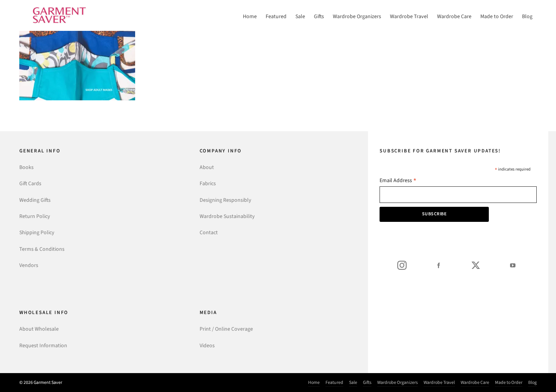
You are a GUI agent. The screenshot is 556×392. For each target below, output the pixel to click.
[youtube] (513, 265)
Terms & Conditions (42, 249)
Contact (209, 232)
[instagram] (402, 265)
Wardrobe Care (475, 382)
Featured (334, 382)
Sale (353, 382)
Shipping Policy (37, 232)
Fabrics (208, 183)
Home (314, 382)
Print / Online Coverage (226, 329)
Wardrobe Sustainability (227, 216)
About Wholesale (39, 329)
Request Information (43, 346)
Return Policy (35, 216)
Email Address (398, 181)
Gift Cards (30, 183)
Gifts (367, 382)
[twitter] (476, 265)
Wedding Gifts (35, 200)
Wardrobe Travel (439, 382)
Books (26, 167)
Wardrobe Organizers (398, 382)
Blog (532, 382)
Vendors (29, 265)
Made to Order (509, 382)
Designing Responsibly (225, 200)
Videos (207, 346)
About (207, 167)
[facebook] (439, 265)
